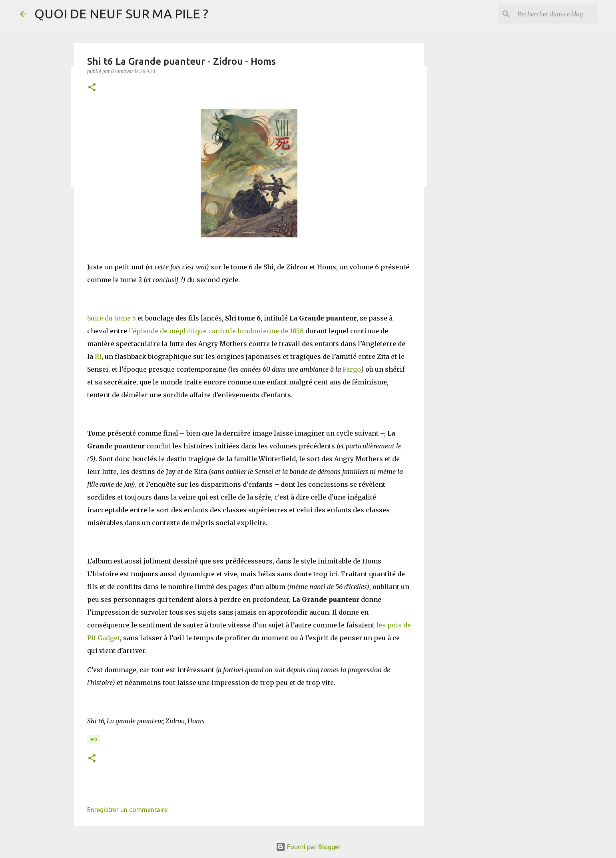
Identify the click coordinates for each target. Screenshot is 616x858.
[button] (92, 88)
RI (98, 356)
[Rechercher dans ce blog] (556, 14)
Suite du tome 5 (112, 318)
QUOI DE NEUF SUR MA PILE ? (121, 14)
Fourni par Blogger (308, 847)
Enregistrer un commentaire (127, 810)
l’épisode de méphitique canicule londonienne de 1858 (216, 331)
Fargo (351, 369)
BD (94, 740)
